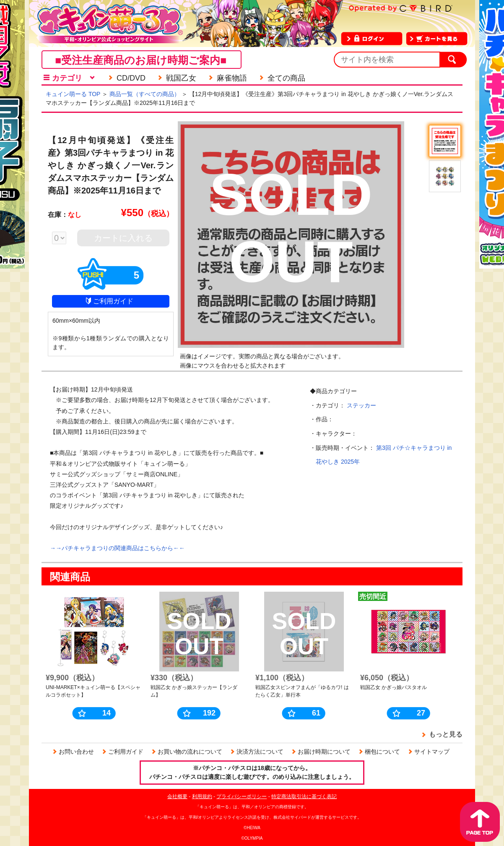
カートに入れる (123, 238)
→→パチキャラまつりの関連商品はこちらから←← (117, 548)
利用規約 (202, 796)
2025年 (350, 462)
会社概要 (177, 796)
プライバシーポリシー (242, 796)
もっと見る (446, 734)
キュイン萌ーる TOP (73, 94)
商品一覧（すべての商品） (145, 94)
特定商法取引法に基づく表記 (304, 796)
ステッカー (361, 405)
